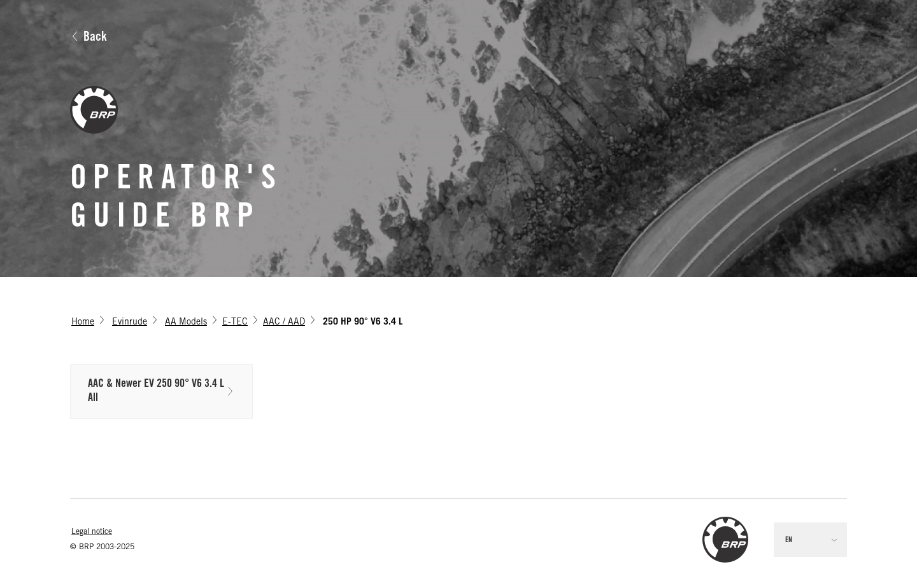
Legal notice (92, 532)
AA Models (186, 323)
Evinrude (130, 323)
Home (83, 323)
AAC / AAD (284, 323)
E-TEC (235, 323)
